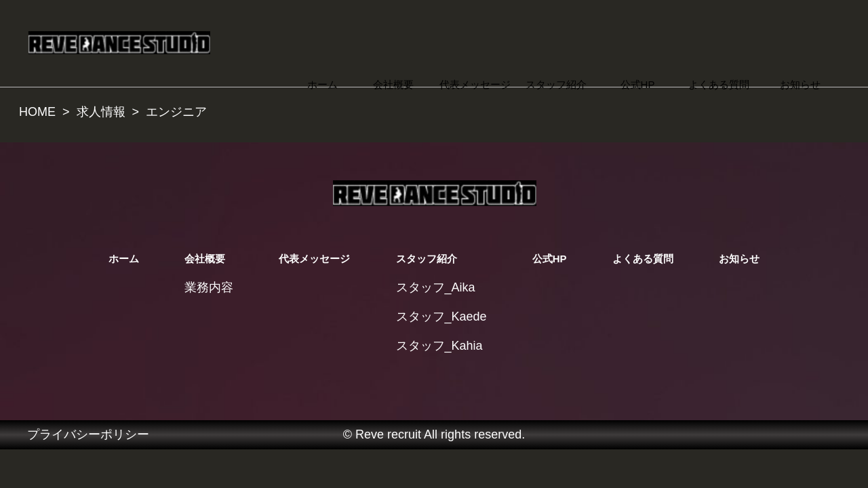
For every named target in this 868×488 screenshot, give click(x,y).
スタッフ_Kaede (441, 317)
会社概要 (393, 84)
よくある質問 (719, 84)
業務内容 (209, 287)
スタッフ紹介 (556, 84)
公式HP (638, 84)
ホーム (322, 84)
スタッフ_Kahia (439, 346)
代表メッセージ (475, 84)
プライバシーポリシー (88, 434)
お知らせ (800, 84)
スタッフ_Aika (436, 287)
